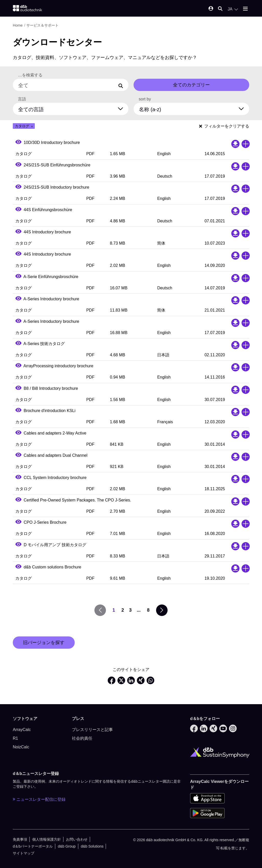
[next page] (162, 610)
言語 (22, 99)
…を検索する (30, 75)
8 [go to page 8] (148, 610)
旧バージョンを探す (44, 643)
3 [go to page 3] (130, 610)
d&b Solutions (92, 846)
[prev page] (100, 610)
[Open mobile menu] (245, 9)
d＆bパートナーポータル (33, 846)
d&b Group (67, 846)
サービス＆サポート (42, 25)
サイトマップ (24, 853)
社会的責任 (82, 738)
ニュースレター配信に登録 (39, 799)
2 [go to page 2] (123, 610)
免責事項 (20, 839)
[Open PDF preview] (18, 142)
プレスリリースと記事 (92, 730)
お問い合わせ (77, 839)
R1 (15, 738)
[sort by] (195, 108)
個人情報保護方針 (47, 839)
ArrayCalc (22, 730)
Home (18, 25)
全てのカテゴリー (191, 85)
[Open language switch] (233, 9)
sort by (145, 99)
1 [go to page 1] (114, 610)
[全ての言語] (74, 108)
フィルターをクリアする (224, 126)
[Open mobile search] (220, 9)
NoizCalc (21, 747)
